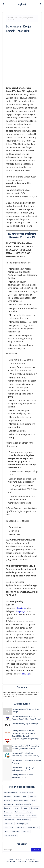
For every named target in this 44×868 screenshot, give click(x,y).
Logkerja (22, 4)
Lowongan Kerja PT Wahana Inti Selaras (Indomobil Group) (25, 747)
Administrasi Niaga (26, 792)
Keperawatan (9, 804)
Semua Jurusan (19, 816)
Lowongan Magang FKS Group (25, 723)
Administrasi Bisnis (11, 792)
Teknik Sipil (26, 831)
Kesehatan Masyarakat (24, 804)
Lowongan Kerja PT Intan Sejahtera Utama (22, 776)
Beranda (11, 18)
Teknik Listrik (9, 827)
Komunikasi (35, 808)
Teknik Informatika (23, 820)
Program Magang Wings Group (25, 739)
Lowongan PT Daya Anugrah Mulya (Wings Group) (24, 769)
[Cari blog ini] (17, 850)
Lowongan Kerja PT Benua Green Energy (26, 710)
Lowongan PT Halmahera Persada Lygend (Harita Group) (25, 754)
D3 (16, 18)
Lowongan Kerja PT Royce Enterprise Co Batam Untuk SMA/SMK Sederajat (24, 733)
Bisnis (25, 796)
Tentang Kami (30, 859)
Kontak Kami (10, 862)
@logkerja (20, 611)
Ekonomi (33, 796)
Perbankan (19, 812)
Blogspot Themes (22, 865)
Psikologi (29, 812)
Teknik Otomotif (33, 827)
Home (11, 859)
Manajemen (8, 812)
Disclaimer (22, 862)
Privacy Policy (34, 862)
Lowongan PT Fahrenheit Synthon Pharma (26, 762)
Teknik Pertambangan (12, 831)
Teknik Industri (9, 820)
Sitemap (19, 859)
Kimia (16, 808)
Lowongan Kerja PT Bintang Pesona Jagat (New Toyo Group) (26, 718)
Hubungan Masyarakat (20, 800)
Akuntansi (8, 796)
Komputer (24, 808)
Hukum (33, 800)
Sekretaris (8, 816)
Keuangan (8, 808)
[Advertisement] (22, 61)
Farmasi (7, 800)
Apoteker (17, 796)
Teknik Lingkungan (22, 824)
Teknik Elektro (32, 816)
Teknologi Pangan (10, 835)
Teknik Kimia (8, 824)
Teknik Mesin (20, 827)
